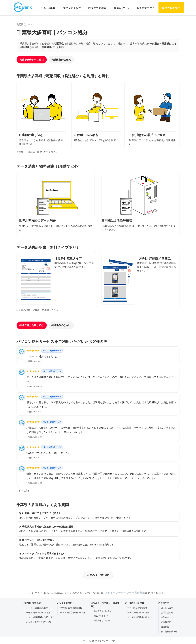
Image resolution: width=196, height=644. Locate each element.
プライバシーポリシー (118, 593)
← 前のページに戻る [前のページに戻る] (98, 575)
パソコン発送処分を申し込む (39, 622)
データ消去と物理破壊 (137, 608)
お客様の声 (166, 622)
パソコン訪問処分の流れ (71, 608)
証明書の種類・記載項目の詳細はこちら (37, 310)
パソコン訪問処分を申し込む (73, 613)
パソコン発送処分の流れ (37, 608)
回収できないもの (102, 620)
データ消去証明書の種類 (138, 613)
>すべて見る (23, 491)
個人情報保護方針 (169, 632)
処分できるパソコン (103, 611)
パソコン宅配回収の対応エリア (40, 617)
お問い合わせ (167, 613)
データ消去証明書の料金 (138, 617)
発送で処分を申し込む (32, 60)
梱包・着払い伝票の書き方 (38, 613)
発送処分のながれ (61, 60)
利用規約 (140, 593)
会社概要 (165, 627)
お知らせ (165, 617)
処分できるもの (72, 8)
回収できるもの (101, 616)
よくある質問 (167, 608)
